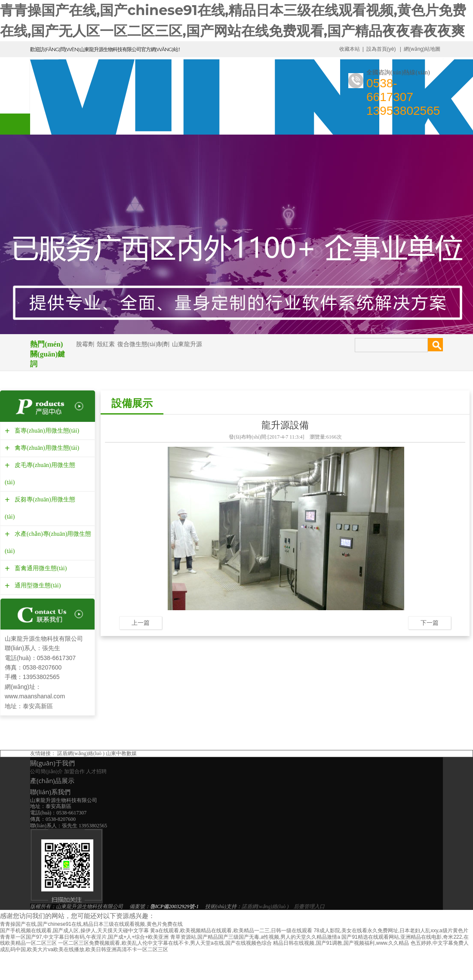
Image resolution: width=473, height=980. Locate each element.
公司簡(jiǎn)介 (46, 771)
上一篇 (141, 623)
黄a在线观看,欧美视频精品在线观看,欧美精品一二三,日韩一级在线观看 (231, 931)
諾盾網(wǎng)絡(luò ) (81, 753)
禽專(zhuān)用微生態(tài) (46, 448)
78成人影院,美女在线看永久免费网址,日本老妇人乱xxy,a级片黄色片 (391, 931)
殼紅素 (106, 344)
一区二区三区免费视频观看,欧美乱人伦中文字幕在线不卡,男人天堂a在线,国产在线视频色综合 (165, 943)
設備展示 (132, 403)
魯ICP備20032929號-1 (174, 906)
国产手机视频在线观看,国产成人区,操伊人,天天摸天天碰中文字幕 (74, 931)
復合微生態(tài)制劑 (143, 344)
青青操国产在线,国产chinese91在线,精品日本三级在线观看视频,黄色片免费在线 (91, 924)
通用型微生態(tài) (37, 585)
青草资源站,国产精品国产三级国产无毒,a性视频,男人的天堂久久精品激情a (255, 937)
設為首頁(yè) (381, 49)
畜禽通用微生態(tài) (40, 568)
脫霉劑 (85, 344)
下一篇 (430, 623)
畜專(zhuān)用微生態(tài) (46, 431)
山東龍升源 (187, 344)
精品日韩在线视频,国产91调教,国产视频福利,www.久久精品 (341, 943)
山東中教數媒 (121, 753)
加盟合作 (74, 771)
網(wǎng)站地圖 (422, 49)
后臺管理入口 (309, 906)
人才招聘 (96, 771)
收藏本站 (350, 49)
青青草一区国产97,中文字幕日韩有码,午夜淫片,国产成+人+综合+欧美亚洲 (84, 937)
